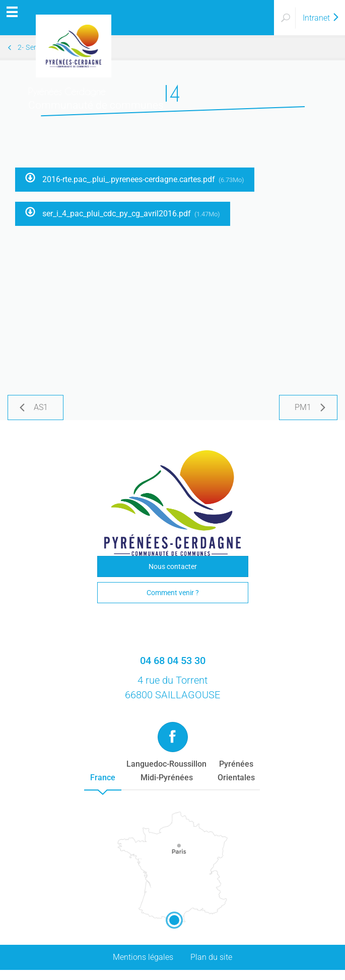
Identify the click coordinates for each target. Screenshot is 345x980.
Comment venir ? (173, 593)
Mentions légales (143, 957)
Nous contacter (173, 566)
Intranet (321, 18)
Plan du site (211, 957)
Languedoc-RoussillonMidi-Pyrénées (166, 771)
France (103, 778)
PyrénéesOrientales (236, 771)
